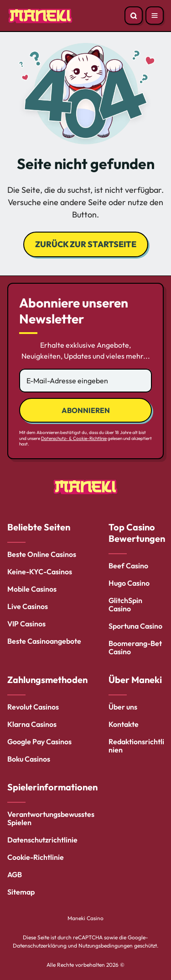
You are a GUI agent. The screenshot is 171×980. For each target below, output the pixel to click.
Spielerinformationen (52, 787)
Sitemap (21, 892)
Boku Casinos (29, 759)
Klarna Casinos (32, 724)
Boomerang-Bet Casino (135, 647)
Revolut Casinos (33, 707)
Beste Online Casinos (42, 554)
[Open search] (134, 16)
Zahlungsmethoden (47, 680)
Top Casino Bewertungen (137, 533)
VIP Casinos (26, 624)
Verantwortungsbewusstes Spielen (51, 818)
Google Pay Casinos (39, 742)
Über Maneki (135, 680)
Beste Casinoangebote (44, 641)
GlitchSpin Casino (125, 604)
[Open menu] (155, 16)
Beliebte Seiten (39, 527)
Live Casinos (28, 606)
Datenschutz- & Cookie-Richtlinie (74, 438)
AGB (15, 874)
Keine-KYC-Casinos (40, 572)
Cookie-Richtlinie (36, 857)
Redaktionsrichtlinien (136, 746)
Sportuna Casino (135, 626)
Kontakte (124, 724)
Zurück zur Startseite (86, 244)
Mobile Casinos (32, 589)
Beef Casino (128, 566)
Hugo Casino (129, 583)
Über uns (123, 707)
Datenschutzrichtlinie (42, 840)
